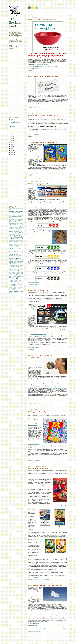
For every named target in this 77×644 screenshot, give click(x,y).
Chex (19, 222)
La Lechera (14, 250)
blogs (14, 215)
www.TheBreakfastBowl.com (42, 65)
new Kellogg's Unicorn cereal (34, 444)
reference (11, 277)
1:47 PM (31, 134)
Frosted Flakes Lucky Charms (34, 450)
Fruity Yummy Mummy (13, 235)
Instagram (56, 67)
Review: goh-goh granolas (40, 184)
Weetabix (17, 290)
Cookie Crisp (11, 226)
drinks (20, 230)
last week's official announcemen (32, 419)
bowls (14, 216)
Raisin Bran (13, 275)
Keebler (20, 247)
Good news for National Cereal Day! (44, 20)
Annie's (20, 210)
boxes (32, 580)
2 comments (37, 404)
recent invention (58, 300)
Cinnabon (11, 223)
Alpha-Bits (16, 210)
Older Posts (65, 629)
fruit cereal (20, 234)
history (18, 243)
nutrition (11, 264)
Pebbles (19, 266)
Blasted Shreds (19, 214)
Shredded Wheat (12, 282)
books (10, 217)
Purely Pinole (16, 273)
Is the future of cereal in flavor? (42, 356)
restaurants (12, 279)
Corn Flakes (17, 226)
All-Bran (11, 210)
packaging (13, 266)
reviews (36, 285)
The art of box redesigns (40, 469)
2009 (12, 146)
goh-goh (33, 285)
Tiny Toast (17, 286)
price (18, 272)
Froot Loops (36, 580)
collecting (15, 225)
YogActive (14, 292)
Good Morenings (19, 240)
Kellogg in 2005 (46, 300)
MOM (10, 260)
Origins (21, 265)
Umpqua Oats (17, 288)
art (16, 211)
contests (20, 225)
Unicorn (21, 288)
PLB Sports (11, 268)
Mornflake (15, 260)
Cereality (20, 220)
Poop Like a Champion (15, 269)
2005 (12, 154)
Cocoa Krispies (17, 223)
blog (32, 71)
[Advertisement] (46, 14)
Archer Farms (12, 211)
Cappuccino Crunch (18, 218)
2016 (12, 133)
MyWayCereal (17, 261)
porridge (12, 271)
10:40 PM (31, 461)
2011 (12, 143)
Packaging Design (33, 540)
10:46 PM (31, 348)
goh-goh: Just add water (40, 290)
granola (10, 242)
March (13, 121)
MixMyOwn (19, 258)
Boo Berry (20, 215)
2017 (12, 131)
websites (12, 290)
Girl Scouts (14, 239)
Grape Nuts (15, 241)
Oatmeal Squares (19, 264)
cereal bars (17, 219)
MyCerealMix (20, 260)
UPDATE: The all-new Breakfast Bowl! (45, 76)
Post (17, 271)
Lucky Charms (40, 178)
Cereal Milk (14, 221)
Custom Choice (19, 229)
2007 (12, 150)
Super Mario (17, 284)
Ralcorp (18, 275)
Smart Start (11, 283)
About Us (12, 49)
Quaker (21, 273)
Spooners (12, 284)
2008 (12, 148)
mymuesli (36, 389)
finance (11, 231)
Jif (21, 246)
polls (22, 268)
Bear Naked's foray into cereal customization (54, 388)
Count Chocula (16, 227)
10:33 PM (31, 283)
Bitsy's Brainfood (12, 214)
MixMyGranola (12, 258)
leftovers (19, 250)
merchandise (11, 257)
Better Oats (20, 212)
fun (11, 237)
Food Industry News (37, 607)
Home (46, 629)
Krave (10, 250)
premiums (14, 272)
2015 (12, 135)
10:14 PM (31, 623)
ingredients (33, 406)
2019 (12, 119)
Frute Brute (21, 235)
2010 (12, 145)
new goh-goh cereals (31, 189)
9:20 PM (31, 577)
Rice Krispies (14, 280)
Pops (22, 269)
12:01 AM (31, 69)
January (13, 126)
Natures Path (46, 580)
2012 (12, 141)
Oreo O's (17, 265)
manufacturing (16, 253)
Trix (19, 287)
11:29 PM (31, 404)
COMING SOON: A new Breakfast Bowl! (46, 116)
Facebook (47, 67)
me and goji (12, 256)
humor (10, 246)
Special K (16, 283)
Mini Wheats (18, 257)
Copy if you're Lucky (39, 412)
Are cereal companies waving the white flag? (47, 585)
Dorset (15, 230)
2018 (12, 129)
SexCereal (20, 280)
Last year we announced (33, 95)
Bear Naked (14, 212)
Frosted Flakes (34, 178)
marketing (41, 580)
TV (22, 287)
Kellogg (33, 625)
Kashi (59, 565)
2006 (12, 152)
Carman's (11, 219)
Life (22, 250)
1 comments (36, 577)
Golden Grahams (12, 240)
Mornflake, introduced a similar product (39, 334)
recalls (15, 276)
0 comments (37, 69)
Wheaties (16, 291)
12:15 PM (31, 108)
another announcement (33, 425)
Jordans (11, 247)
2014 (12, 137)
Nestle (20, 262)
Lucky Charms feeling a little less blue (44, 142)
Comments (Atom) (37, 631)
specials (21, 283)
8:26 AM (31, 176)
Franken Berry (16, 231)
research (18, 277)
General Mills (18, 237)
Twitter (50, 67)
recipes (20, 276)
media (20, 256)
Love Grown (13, 251)
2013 (12, 139)
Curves (13, 229)
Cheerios (11, 222)
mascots (20, 254)
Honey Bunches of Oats (17, 244)
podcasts (17, 268)
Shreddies (20, 282)
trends (36, 625)
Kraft (20, 249)
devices (11, 230)
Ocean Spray (12, 265)
